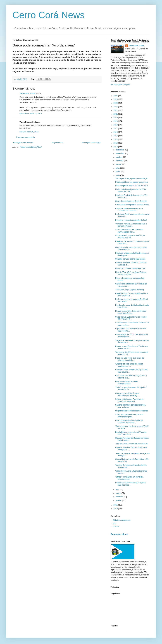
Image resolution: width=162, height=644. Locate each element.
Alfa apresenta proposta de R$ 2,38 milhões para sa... (130, 237)
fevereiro (120, 497)
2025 (116, 99)
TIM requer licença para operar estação (132, 178)
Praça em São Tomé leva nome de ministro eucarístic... (130, 359)
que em (116, 526)
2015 (116, 136)
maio (118, 175)
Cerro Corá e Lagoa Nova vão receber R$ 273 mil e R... (131, 318)
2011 (116, 505)
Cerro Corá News (49, 15)
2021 (116, 114)
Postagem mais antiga (91, 143)
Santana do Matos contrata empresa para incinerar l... (130, 406)
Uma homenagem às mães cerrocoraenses (126, 383)
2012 (116, 147)
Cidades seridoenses (122, 520)
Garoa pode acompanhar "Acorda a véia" (132, 205)
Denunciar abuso (119, 534)
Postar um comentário (25, 137)
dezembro (120, 150)
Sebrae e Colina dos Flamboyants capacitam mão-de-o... (129, 400)
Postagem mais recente (23, 143)
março (119, 493)
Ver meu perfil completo (120, 85)
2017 (116, 129)
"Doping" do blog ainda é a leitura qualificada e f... (129, 365)
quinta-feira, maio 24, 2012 (31, 114)
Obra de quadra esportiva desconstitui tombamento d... (131, 248)
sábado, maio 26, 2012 (29, 132)
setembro (120, 161)
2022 (116, 110)
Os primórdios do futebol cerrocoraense (132, 411)
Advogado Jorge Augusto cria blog (130, 290)
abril (118, 489)
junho (118, 172)
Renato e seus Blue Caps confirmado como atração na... (131, 312)
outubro (119, 157)
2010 (116, 509)
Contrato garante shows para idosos (130, 259)
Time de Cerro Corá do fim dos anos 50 (132, 444)
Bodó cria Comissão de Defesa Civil (130, 268)
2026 (116, 96)
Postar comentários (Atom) (31, 147)
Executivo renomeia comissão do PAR (131, 220)
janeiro (119, 500)
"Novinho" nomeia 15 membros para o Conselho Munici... (131, 225)
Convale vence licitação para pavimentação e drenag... (127, 394)
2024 (116, 103)
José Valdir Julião (27, 94)
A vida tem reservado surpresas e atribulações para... (129, 416)
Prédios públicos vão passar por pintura (132, 182)
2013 (116, 143)
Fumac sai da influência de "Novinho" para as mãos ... (131, 484)
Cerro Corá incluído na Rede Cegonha (131, 201)
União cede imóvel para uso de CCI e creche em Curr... (131, 190)
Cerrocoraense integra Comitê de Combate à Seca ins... (129, 421)
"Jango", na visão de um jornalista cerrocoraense (129, 478)
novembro (120, 153)
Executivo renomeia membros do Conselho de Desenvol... (129, 210)
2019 (116, 121)
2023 (116, 107)
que (114, 523)
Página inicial (57, 143)
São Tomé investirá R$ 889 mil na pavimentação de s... (129, 231)
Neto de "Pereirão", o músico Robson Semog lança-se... (131, 273)
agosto (119, 164)
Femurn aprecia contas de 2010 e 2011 (132, 186)
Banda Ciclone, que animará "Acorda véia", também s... (131, 433)
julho (118, 168)
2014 (116, 139)
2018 (116, 125)
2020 (116, 118)
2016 (116, 132)
